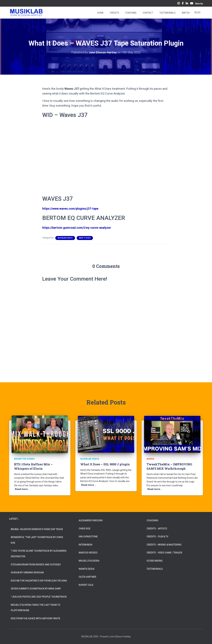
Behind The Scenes (24, 459)
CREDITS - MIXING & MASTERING (164, 545)
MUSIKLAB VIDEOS (65, 238)
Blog (198, 12)
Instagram (179, 4)
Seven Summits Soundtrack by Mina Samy (36, 589)
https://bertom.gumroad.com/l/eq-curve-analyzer (77, 228)
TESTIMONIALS (155, 569)
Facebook (183, 4)
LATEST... (14, 519)
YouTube (192, 4)
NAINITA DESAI (87, 569)
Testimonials (167, 13)
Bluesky (199, 4)
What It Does (85, 238)
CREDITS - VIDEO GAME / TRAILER (164, 553)
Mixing (150, 459)
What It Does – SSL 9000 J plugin (105, 464)
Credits (114, 13)
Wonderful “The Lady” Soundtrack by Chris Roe (37, 540)
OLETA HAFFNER (87, 577)
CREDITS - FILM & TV (157, 537)
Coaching (131, 13)
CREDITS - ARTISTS (157, 529)
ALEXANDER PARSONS (91, 520)
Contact (148, 13)
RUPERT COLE (86, 585)
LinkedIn (187, 4)
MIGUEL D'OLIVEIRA (89, 561)
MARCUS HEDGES (88, 553)
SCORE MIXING (155, 561)
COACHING (152, 520)
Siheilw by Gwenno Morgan (27, 573)
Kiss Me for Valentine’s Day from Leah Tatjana (39, 581)
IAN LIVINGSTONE (88, 537)
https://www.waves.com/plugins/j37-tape (70, 209)
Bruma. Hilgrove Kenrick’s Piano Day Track (37, 529)
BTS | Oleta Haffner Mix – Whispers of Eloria (33, 466)
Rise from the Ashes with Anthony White (36, 618)
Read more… (22, 489)
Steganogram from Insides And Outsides (36, 565)
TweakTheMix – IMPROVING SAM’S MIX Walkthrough (169, 466)
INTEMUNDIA (86, 545)
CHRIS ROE (85, 529)
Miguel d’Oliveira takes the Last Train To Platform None (36, 608)
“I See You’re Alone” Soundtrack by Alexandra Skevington (39, 554)
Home (100, 13)
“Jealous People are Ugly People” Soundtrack (39, 597)
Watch (185, 13)
